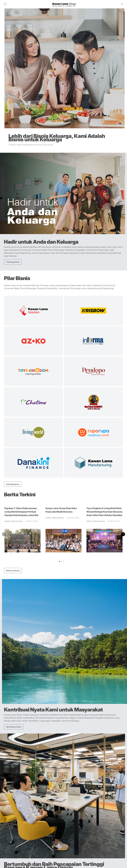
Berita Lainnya (13, 570)
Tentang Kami (13, 262)
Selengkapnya (13, 484)
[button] (60, 561)
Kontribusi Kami (14, 727)
